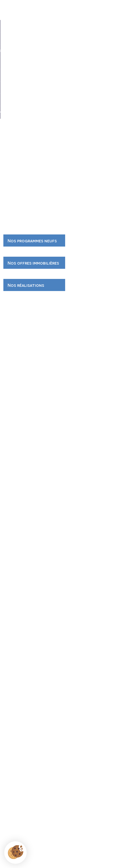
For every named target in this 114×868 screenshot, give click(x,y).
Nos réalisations (26, 285)
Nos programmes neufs (32, 241)
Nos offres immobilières (33, 263)
